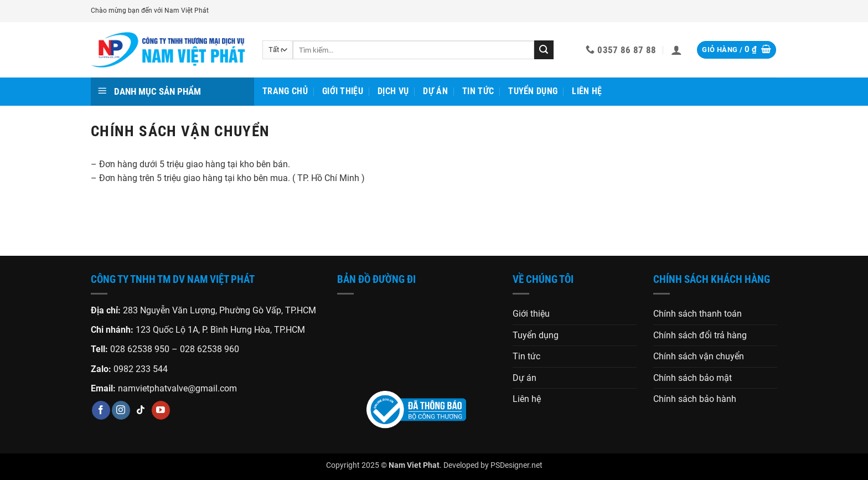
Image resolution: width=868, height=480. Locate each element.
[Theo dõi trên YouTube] (161, 410)
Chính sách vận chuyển (699, 356)
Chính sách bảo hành (695, 399)
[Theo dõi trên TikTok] (141, 410)
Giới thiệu (343, 91)
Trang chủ (285, 91)
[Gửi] (544, 50)
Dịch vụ (393, 91)
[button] (676, 50)
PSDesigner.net (516, 465)
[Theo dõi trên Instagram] (121, 410)
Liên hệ (587, 91)
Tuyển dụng (533, 91)
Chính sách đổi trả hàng (700, 335)
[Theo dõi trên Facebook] (101, 410)
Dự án (435, 91)
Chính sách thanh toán (697, 314)
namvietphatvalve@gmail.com (177, 388)
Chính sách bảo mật (693, 378)
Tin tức (478, 91)
